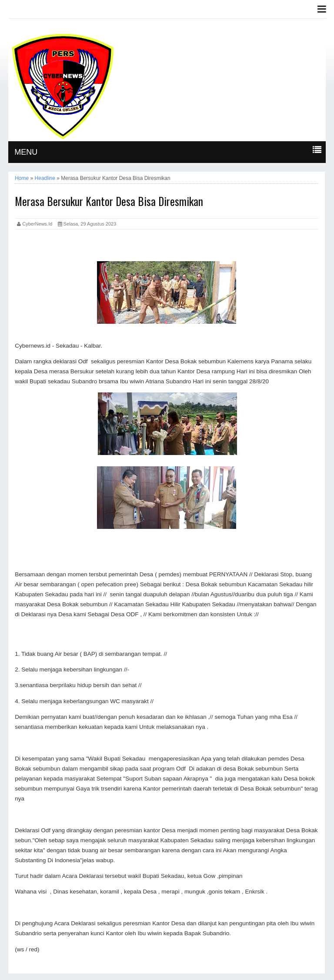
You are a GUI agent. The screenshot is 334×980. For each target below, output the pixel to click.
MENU (26, 152)
